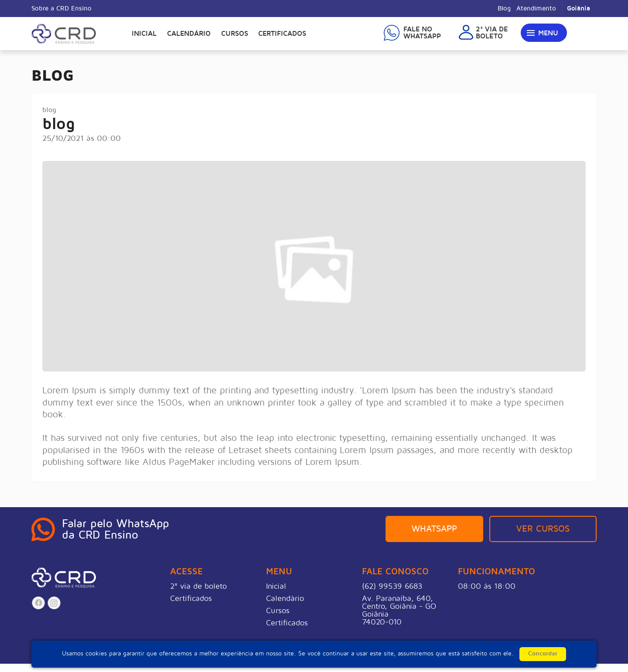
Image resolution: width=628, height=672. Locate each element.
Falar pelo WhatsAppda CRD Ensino (116, 529)
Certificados (282, 34)
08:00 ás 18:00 (487, 586)
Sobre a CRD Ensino (61, 8)
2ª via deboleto (492, 33)
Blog (504, 8)
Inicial (144, 34)
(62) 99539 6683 (392, 586)
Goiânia (579, 8)
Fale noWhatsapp (422, 33)
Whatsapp (434, 529)
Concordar (543, 653)
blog (49, 110)
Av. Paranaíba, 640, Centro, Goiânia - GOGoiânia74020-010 (399, 610)
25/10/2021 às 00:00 (82, 138)
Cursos (235, 34)
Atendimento (536, 8)
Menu (548, 33)
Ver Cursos (543, 529)
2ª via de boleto (198, 586)
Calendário (189, 34)
